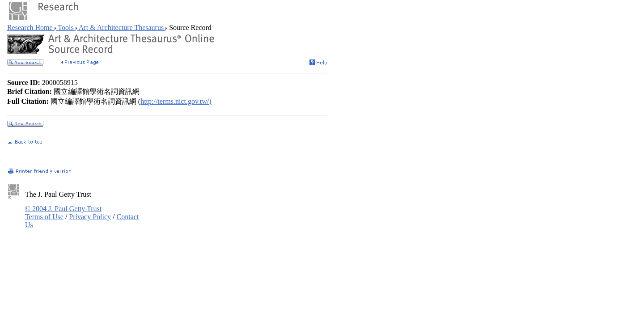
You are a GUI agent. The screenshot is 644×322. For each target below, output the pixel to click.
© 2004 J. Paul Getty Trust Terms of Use (63, 213)
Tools (66, 28)
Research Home (31, 28)
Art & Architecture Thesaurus (121, 28)
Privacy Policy (90, 217)
